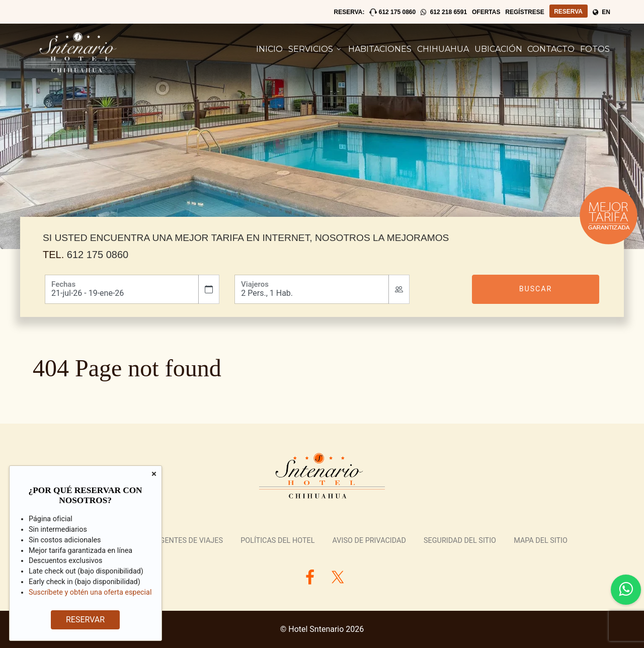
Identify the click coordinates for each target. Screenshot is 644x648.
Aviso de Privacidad (369, 541)
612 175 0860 (98, 255)
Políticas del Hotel (277, 541)
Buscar (536, 289)
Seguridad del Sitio (460, 541)
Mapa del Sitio (541, 541)
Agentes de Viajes (189, 541)
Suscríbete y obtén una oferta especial (90, 592)
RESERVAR (85, 620)
